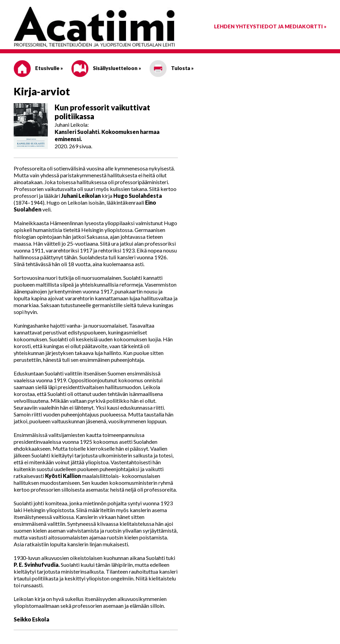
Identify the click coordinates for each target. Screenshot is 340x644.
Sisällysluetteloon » (106, 68)
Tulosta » (172, 68)
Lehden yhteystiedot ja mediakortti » (270, 26)
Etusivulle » (38, 68)
